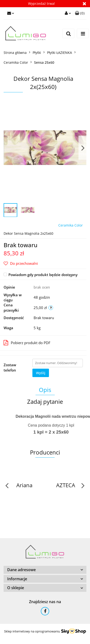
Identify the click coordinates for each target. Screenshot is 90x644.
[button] (80, 13)
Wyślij (41, 373)
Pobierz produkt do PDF (27, 343)
